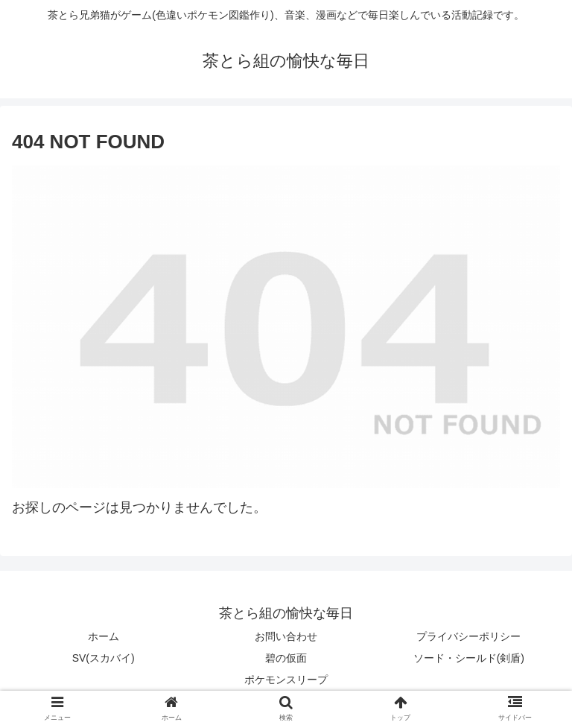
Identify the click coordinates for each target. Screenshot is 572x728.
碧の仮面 (286, 658)
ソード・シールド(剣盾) (469, 658)
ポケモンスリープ (286, 680)
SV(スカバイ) (104, 658)
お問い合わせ (286, 636)
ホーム (104, 636)
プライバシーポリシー (468, 636)
